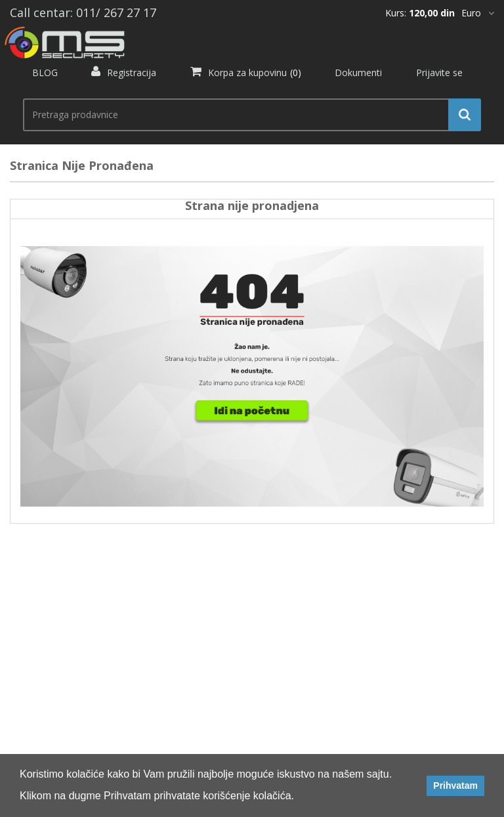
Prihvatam (455, 786)
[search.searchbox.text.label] (247, 115)
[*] (478, 13)
